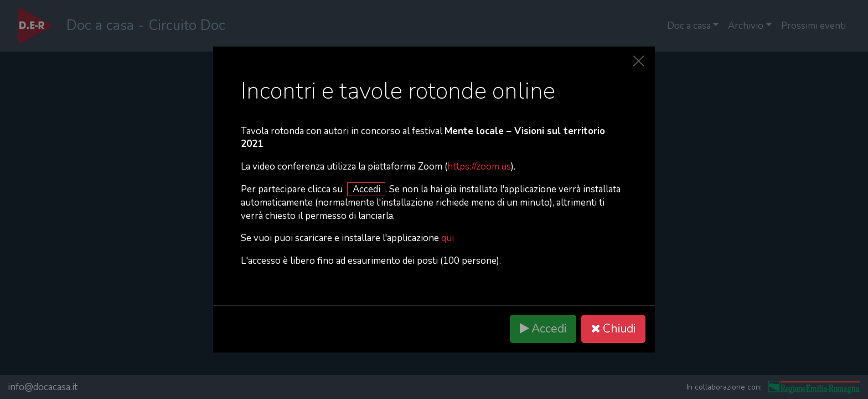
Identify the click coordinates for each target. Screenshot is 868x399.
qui (448, 238)
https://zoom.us (479, 167)
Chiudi (613, 329)
